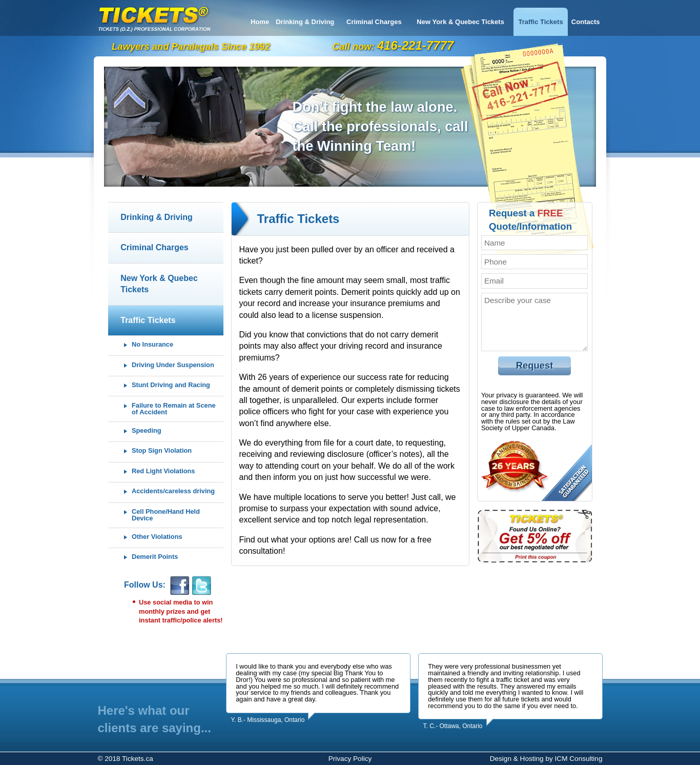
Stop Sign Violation (162, 451)
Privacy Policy (350, 759)
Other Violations (157, 537)
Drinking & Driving (305, 22)
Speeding (147, 431)
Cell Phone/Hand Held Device (166, 515)
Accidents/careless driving (173, 491)
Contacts (586, 22)
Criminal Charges (374, 22)
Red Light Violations (163, 471)
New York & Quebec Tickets (460, 22)
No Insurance (152, 345)
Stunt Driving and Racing (171, 385)
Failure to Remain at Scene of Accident (174, 409)
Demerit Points (155, 557)
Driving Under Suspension (173, 365)
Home (260, 22)
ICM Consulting (579, 759)
